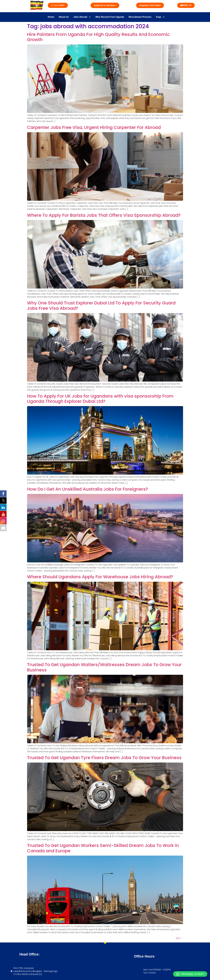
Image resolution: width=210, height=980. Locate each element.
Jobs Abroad (80, 17)
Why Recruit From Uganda (110, 17)
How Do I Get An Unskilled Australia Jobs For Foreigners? (88, 489)
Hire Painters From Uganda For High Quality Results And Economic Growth (98, 37)
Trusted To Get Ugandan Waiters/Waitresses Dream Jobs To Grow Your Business (104, 667)
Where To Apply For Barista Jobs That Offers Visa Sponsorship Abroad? (104, 215)
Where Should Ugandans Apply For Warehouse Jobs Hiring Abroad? (100, 576)
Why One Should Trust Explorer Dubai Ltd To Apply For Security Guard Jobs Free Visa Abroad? (101, 305)
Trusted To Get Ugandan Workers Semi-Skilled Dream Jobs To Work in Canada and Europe (103, 848)
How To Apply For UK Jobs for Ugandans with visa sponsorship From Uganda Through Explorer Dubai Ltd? (100, 398)
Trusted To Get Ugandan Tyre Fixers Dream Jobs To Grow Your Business (104, 757)
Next (179, 938)
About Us (60, 17)
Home (45, 17)
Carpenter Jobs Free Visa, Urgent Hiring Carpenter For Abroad (94, 127)
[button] (190, 974)
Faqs (166, 17)
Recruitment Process (144, 17)
